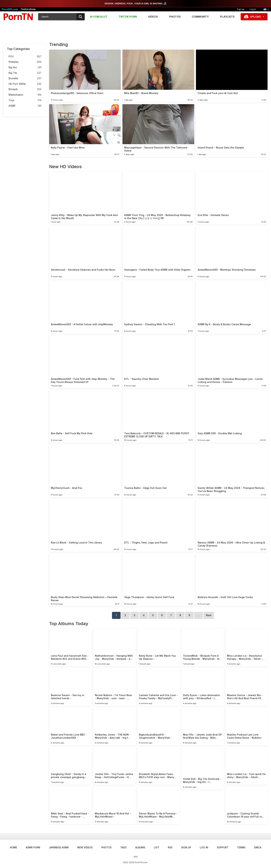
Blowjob (25, 89)
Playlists (227, 17)
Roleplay (25, 62)
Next (209, 615)
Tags (123, 847)
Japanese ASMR (59, 847)
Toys (25, 100)
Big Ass (25, 67)
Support (223, 847)
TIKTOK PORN (128, 17)
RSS (170, 847)
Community (200, 17)
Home (13, 847)
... (199, 615)
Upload (255, 17)
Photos (175, 17)
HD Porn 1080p (25, 84)
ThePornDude (28, 9)
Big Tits (25, 73)
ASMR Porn (33, 847)
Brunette (25, 78)
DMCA (258, 847)
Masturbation (25, 95)
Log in (253, 9)
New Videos (85, 847)
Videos (153, 17)
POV (25, 57)
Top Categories (18, 49)
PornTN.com (141, 862)
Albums (140, 847)
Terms (241, 847)
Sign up (241, 9)
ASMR (25, 106)
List (157, 847)
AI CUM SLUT (99, 17)
